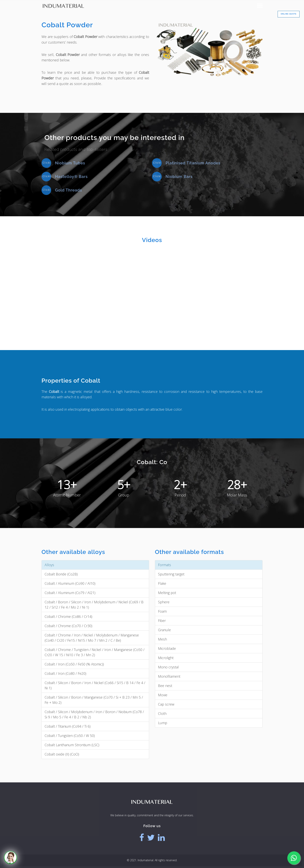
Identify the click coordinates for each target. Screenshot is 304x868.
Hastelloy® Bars (71, 177)
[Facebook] (142, 838)
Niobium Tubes (70, 163)
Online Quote (289, 14)
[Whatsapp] (294, 858)
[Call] (10, 858)
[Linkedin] (161, 838)
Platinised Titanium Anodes (193, 163)
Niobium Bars (179, 177)
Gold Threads (69, 190)
